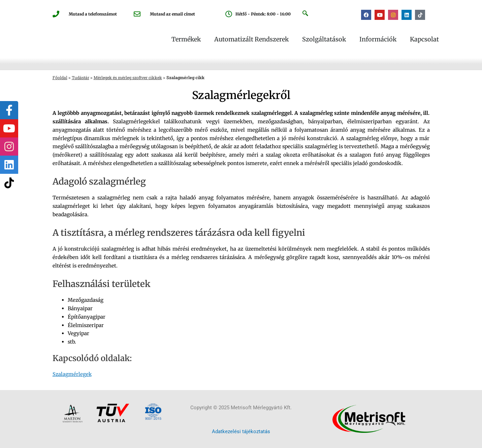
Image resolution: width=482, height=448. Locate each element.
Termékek (186, 39)
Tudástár (81, 77)
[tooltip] (9, 110)
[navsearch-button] (305, 14)
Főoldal (60, 77)
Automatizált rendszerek (251, 39)
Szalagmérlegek (72, 374)
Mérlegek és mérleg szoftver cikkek (131, 77)
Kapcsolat (424, 39)
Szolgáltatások (324, 39)
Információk (378, 39)
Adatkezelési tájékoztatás (241, 431)
